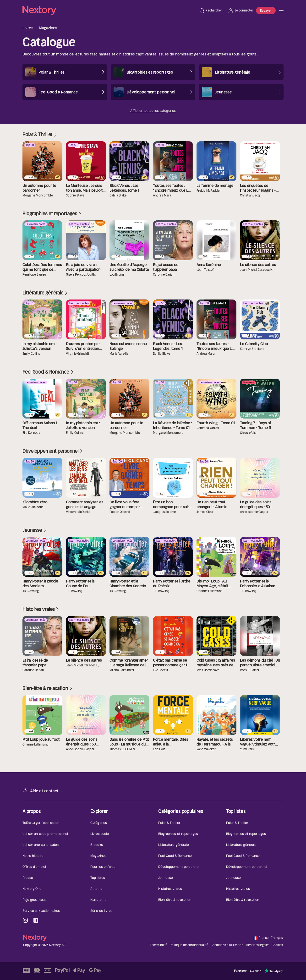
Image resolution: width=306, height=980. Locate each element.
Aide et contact (40, 791)
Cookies (277, 945)
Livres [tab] (28, 28)
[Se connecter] (241, 11)
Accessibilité (158, 945)
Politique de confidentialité (189, 945)
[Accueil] (109, 11)
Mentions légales (257, 945)
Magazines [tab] (48, 28)
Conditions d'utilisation (227, 945)
